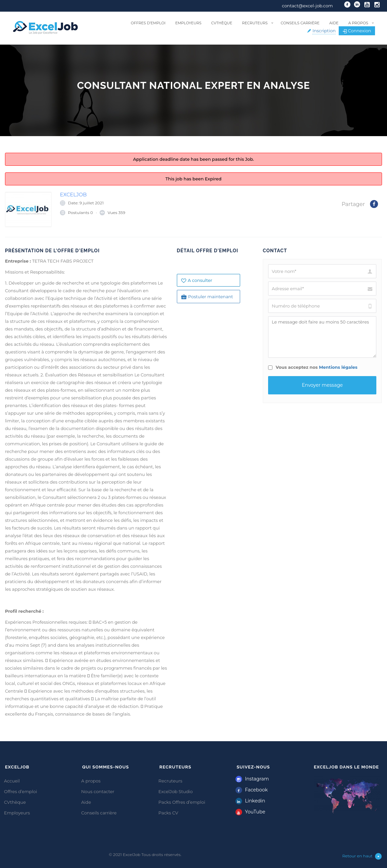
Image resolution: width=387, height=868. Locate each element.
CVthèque (222, 23)
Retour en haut (362, 856)
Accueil (12, 781)
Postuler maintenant (207, 297)
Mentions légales (338, 367)
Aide (334, 23)
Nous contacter (98, 791)
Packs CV (169, 813)
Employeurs (188, 23)
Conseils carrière (300, 23)
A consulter (197, 280)
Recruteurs (255, 23)
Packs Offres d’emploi (182, 802)
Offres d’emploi (148, 23)
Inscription (324, 31)
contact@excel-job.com (308, 6)
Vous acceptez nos (313, 367)
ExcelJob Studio (176, 791)
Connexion (357, 31)
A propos (358, 23)
